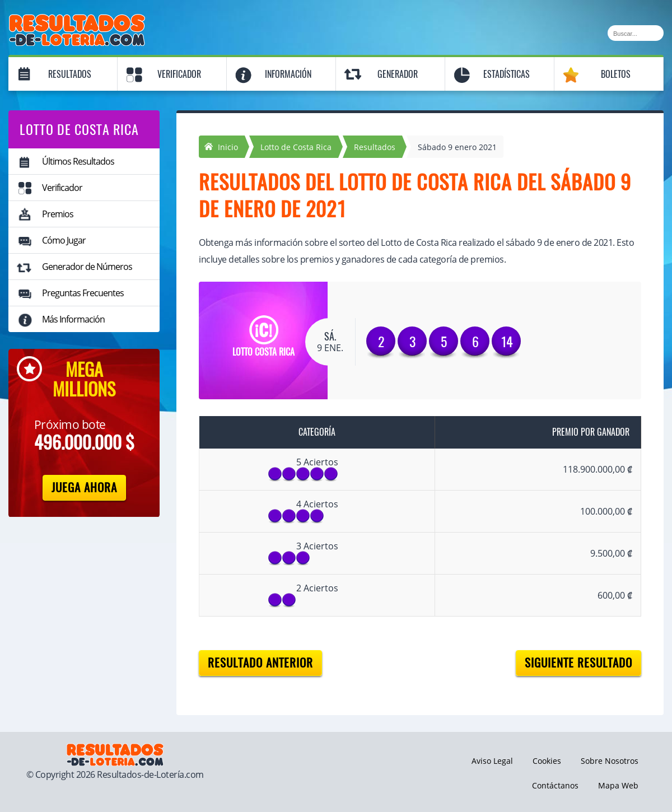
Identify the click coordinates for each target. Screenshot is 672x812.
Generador (398, 74)
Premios (58, 214)
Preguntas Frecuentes (83, 293)
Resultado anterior (260, 663)
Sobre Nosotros (610, 761)
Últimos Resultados (78, 161)
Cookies (547, 761)
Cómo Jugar (64, 240)
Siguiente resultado (578, 663)
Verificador (179, 74)
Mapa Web (618, 785)
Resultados (70, 74)
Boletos (616, 74)
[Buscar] (636, 33)
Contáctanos (555, 785)
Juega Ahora (84, 487)
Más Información (73, 319)
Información (288, 74)
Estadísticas (507, 74)
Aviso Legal (492, 761)
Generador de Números (87, 267)
